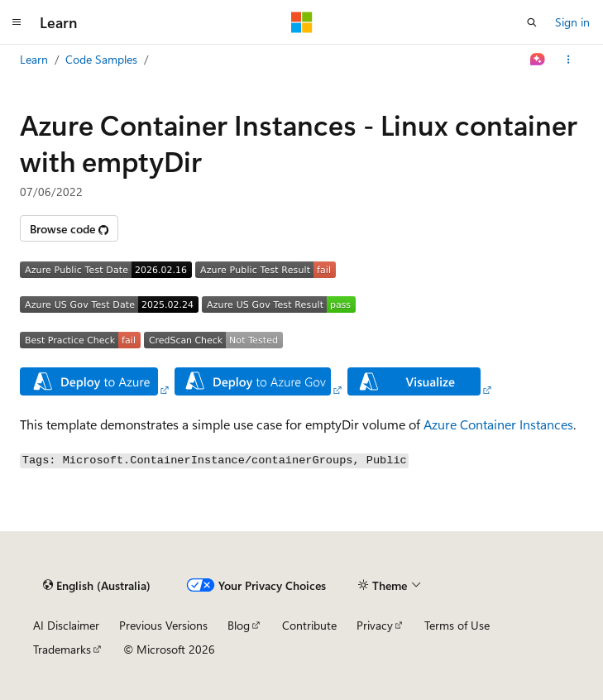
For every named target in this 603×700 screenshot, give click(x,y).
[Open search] (532, 22)
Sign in (572, 22)
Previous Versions (163, 625)
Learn (34, 59)
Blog (239, 625)
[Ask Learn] (538, 60)
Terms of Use (457, 625)
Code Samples (101, 59)
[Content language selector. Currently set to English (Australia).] (97, 585)
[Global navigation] (17, 22)
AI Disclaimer (66, 625)
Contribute (309, 625)
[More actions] (569, 60)
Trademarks (62, 649)
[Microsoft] (302, 22)
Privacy (375, 625)
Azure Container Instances (498, 424)
